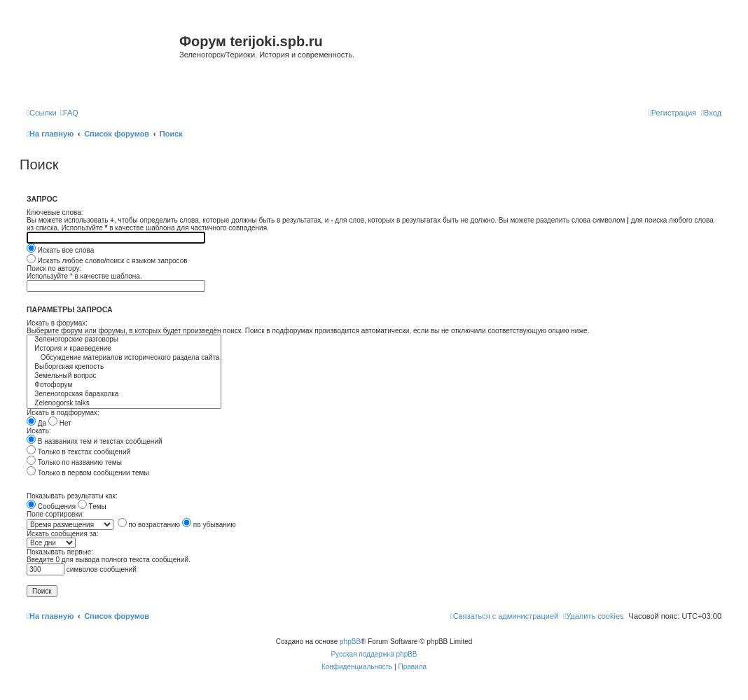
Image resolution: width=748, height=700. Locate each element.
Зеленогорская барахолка (124, 394)
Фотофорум (124, 385)
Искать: (39, 431)
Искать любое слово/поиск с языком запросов (107, 261)
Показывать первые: (60, 552)
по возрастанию (149, 525)
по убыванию (209, 525)
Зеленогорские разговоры (124, 340)
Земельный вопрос (124, 376)
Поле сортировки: (55, 514)
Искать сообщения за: (63, 534)
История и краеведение (124, 349)
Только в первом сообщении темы (88, 473)
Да (36, 423)
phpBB (350, 642)
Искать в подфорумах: (63, 413)
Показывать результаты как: (72, 496)
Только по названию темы (74, 462)
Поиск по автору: (54, 268)
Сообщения (51, 506)
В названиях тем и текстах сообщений (95, 441)
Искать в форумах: (57, 323)
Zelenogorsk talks (124, 404)
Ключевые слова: (55, 212)
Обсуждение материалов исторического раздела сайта (124, 358)
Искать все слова (60, 250)
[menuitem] (69, 113)
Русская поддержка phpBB (374, 654)
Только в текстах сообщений (78, 452)
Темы (92, 506)
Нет (60, 423)
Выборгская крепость (124, 367)
